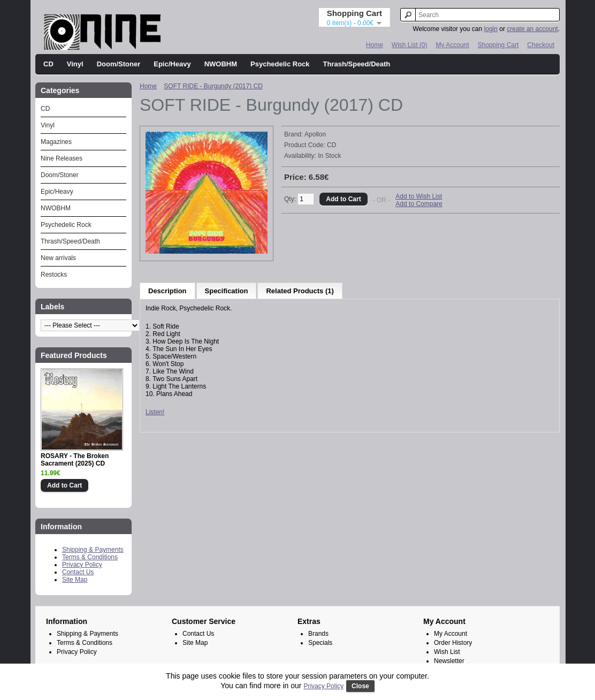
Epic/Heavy (172, 64)
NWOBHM (221, 64)
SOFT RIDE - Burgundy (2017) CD (213, 86)
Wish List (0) (410, 45)
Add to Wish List (419, 196)
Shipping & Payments (93, 550)
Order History (453, 643)
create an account (532, 29)
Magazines (56, 142)
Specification (227, 291)
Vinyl (75, 64)
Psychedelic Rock (280, 64)
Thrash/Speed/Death (357, 64)
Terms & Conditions (90, 557)
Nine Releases (62, 158)
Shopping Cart (498, 45)
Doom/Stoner (119, 64)
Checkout (541, 45)
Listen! (155, 412)
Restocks (54, 275)
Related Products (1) (300, 291)
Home (375, 45)
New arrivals (58, 258)
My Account (453, 45)
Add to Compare (419, 204)
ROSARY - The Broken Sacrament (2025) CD (75, 460)
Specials (320, 643)
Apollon (315, 134)
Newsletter (449, 661)
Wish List (447, 652)
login (491, 29)
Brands (318, 634)
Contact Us (78, 572)
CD (48, 64)
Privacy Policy (82, 565)
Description (167, 291)
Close (360, 686)
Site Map (75, 580)
